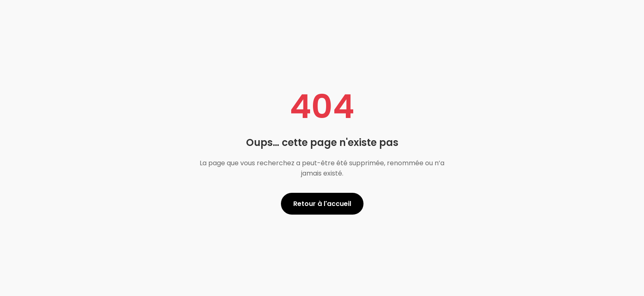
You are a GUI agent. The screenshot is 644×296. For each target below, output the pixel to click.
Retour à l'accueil (322, 204)
